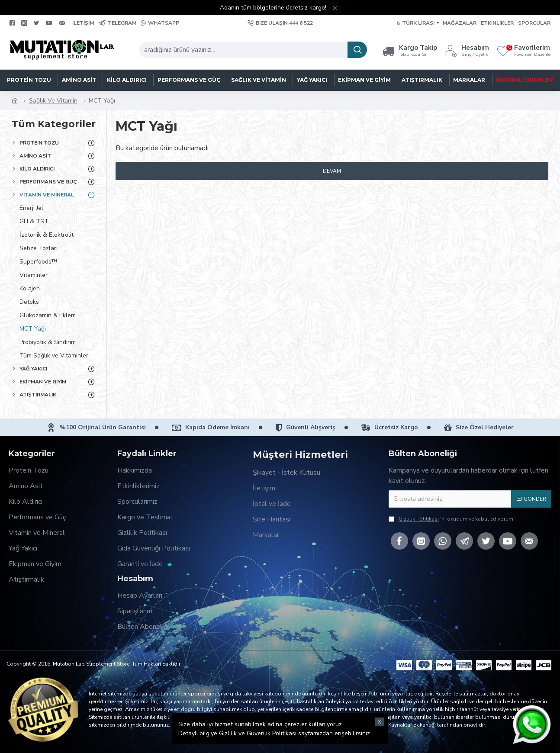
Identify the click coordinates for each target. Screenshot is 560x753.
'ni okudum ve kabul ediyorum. (452, 519)
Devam (332, 171)
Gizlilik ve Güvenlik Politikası (258, 733)
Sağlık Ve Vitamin (53, 101)
